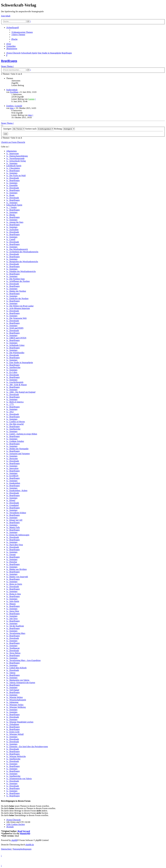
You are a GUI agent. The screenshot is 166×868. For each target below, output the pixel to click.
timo (12, 108)
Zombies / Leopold (14, 106)
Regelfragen (9, 61)
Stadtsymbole (12, 90)
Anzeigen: (14, 129)
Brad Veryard (24, 831)
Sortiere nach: (39, 129)
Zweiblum (14, 92)
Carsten (31, 99)
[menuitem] (22, 32)
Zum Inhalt (6, 16)
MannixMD (25, 833)
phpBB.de (30, 845)
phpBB (14, 840)
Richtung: (64, 129)
